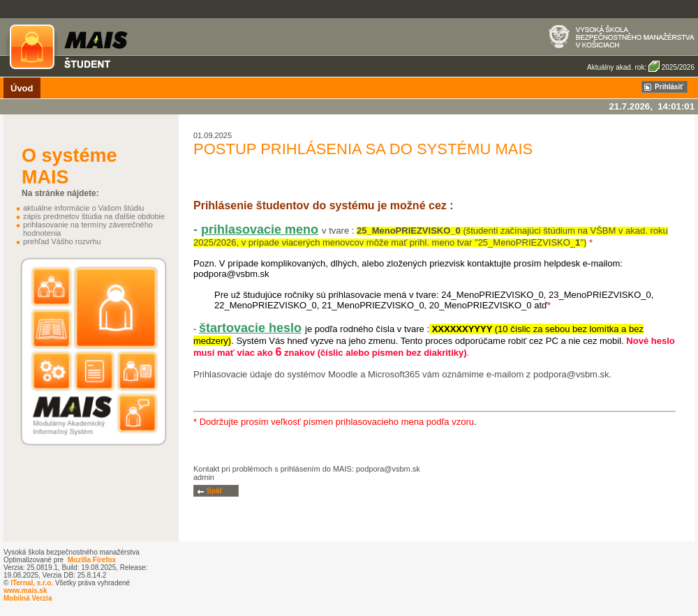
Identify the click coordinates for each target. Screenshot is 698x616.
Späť (215, 491)
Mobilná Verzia (28, 598)
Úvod (22, 88)
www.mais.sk (25, 591)
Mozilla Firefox (92, 560)
